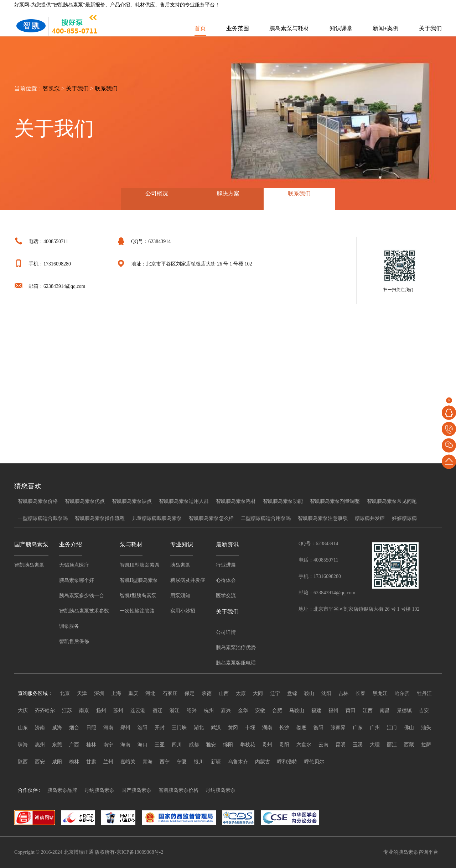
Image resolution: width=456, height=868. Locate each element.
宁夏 (182, 762)
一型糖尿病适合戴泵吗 (43, 518)
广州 (375, 728)
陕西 (23, 762)
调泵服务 (69, 626)
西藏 (409, 745)
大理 (375, 745)
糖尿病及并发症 (188, 580)
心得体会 (226, 580)
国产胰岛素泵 (136, 790)
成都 (194, 745)
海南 (125, 745)
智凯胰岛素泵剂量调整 (335, 501)
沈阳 (326, 693)
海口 (142, 745)
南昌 (385, 711)
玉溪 (358, 745)
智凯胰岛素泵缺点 (132, 501)
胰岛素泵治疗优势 (236, 648)
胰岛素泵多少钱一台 (82, 596)
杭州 (209, 711)
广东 (358, 728)
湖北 (199, 728)
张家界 (338, 728)
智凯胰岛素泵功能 (283, 501)
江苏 (67, 711)
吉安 (424, 711)
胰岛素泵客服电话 (236, 663)
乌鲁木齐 (238, 762)
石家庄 (170, 693)
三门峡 (179, 728)
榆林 (74, 762)
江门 (392, 728)
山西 (224, 693)
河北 (150, 693)
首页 (200, 28)
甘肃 (91, 762)
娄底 (301, 728)
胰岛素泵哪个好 (77, 580)
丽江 (392, 745)
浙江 (175, 711)
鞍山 (309, 693)
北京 (65, 693)
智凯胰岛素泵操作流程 (100, 518)
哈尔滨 (402, 693)
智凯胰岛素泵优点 (85, 501)
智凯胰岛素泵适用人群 (184, 501)
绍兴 (192, 711)
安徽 (260, 711)
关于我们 (430, 28)
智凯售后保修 (74, 641)
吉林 (343, 693)
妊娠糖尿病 (404, 518)
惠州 (40, 745)
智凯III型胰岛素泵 (140, 565)
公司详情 (226, 632)
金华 (243, 711)
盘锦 (292, 693)
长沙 (284, 728)
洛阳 (142, 728)
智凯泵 (51, 88)
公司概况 (157, 193)
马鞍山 (297, 711)
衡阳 (318, 728)
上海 (116, 693)
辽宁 (275, 693)
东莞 (57, 745)
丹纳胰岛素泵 (99, 790)
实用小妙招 (183, 611)
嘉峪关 (128, 762)
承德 (207, 693)
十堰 (250, 728)
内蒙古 (263, 762)
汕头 (426, 728)
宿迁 (157, 711)
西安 (40, 762)
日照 (91, 728)
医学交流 (226, 596)
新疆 (216, 762)
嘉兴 (226, 711)
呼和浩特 (287, 762)
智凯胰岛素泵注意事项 (323, 518)
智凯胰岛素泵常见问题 (392, 501)
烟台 (74, 728)
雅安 (211, 745)
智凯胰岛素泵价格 (38, 501)
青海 (147, 762)
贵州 (267, 745)
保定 (190, 693)
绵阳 (228, 745)
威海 (57, 728)
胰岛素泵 (180, 565)
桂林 (91, 745)
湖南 (267, 728)
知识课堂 (341, 28)
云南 (323, 745)
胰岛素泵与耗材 (289, 28)
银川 (199, 762)
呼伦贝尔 (314, 762)
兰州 (108, 762)
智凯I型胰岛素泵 (138, 596)
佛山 (409, 728)
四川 (177, 745)
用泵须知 (180, 596)
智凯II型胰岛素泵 (139, 580)
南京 (84, 711)
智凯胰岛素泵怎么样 (211, 518)
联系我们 (106, 88)
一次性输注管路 (137, 611)
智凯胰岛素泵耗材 (236, 501)
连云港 (138, 711)
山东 (23, 728)
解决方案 (228, 193)
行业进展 (226, 565)
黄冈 (233, 728)
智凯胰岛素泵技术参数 (84, 611)
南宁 (108, 745)
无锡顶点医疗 (74, 565)
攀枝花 (248, 745)
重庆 (133, 693)
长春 (361, 693)
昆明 (341, 745)
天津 (82, 693)
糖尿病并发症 (370, 518)
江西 (368, 711)
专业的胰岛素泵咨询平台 (411, 852)
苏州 (118, 711)
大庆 (23, 711)
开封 (160, 728)
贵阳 (284, 745)
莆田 (351, 711)
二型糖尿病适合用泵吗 (266, 518)
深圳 (99, 693)
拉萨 (426, 745)
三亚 (160, 745)
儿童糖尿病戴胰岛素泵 (157, 518)
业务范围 (238, 28)
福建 (316, 711)
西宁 (165, 762)
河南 (108, 728)
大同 (258, 693)
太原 (241, 693)
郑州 (125, 728)
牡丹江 (424, 693)
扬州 (101, 711)
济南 (40, 728)
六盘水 (304, 745)
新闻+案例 (386, 28)
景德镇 (404, 711)
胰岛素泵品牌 (62, 790)
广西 (74, 745)
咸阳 (57, 762)
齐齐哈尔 (45, 711)
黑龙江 (380, 693)
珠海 (23, 745)
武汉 (216, 728)
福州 (333, 711)
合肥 (277, 711)
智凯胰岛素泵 (29, 565)
